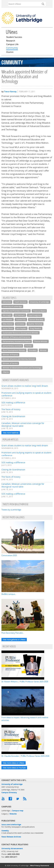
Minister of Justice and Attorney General (19, 359)
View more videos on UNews (14, 763)
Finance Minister (41, 341)
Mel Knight (7, 315)
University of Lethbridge (40, 302)
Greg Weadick (35, 328)
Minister (43, 350)
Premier (29, 346)
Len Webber (8, 320)
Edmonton (7, 302)
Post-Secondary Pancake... (13, 633)
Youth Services (20, 302)
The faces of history (11, 409)
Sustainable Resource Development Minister (21, 333)
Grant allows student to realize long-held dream (25, 386)
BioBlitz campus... (9, 594)
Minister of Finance (10, 355)
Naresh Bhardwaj (36, 320)
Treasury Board (39, 311)
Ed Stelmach (20, 315)
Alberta (6, 372)
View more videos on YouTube (14, 768)
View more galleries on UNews (14, 640)
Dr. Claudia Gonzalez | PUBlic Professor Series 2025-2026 (25, 756)
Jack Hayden (21, 328)
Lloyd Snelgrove (35, 315)
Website (13, 814)
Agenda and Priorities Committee (16, 311)
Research (11, 41)
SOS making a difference (13, 403)
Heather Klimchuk (35, 324)
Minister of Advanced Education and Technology (22, 368)
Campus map (18, 811)
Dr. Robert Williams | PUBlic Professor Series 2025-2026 (25, 682)
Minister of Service (10, 363)
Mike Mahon (8, 324)
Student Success (14, 37)
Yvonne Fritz (21, 320)
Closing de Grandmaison (13, 416)
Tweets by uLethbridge (11, 510)
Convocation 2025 (9, 555)
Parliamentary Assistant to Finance (17, 341)
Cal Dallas (20, 324)
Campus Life (12, 45)
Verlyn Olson (8, 328)
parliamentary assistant (12, 346)
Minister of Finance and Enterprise (16, 337)
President (33, 350)
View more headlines (11, 433)
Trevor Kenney (10, 92)
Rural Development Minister (14, 350)
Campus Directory (9, 792)
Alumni (10, 52)
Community (12, 48)
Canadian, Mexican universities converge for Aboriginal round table (23, 424)
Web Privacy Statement (40, 865)
